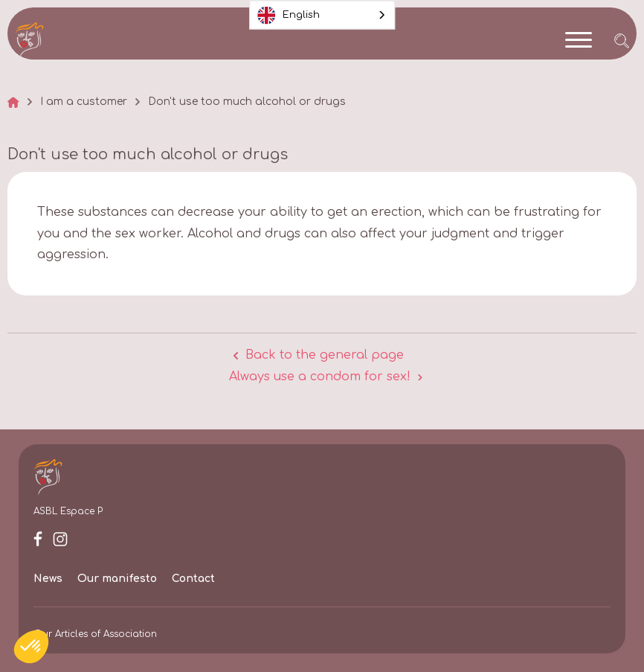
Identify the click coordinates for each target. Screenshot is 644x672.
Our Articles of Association (95, 634)
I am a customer (84, 102)
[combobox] (322, 15)
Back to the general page (325, 355)
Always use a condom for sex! (320, 377)
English (289, 15)
